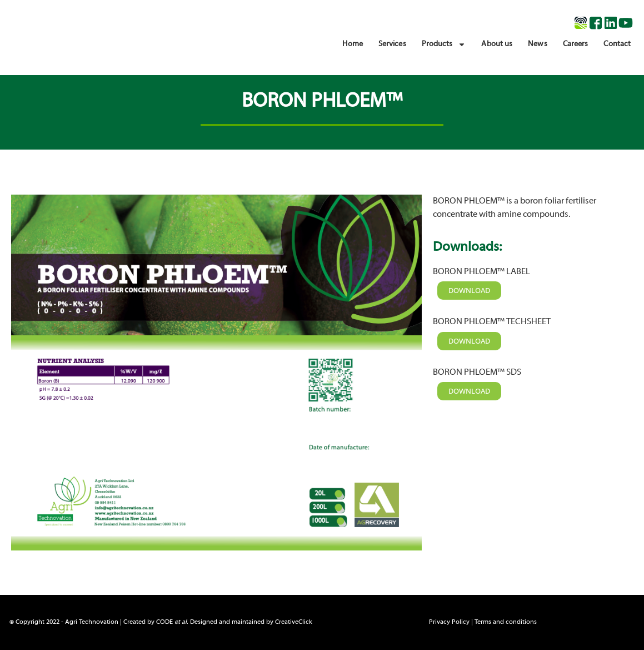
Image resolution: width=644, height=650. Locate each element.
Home (352, 44)
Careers (576, 44)
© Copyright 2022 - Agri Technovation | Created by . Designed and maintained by (161, 622)
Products (444, 44)
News (537, 44)
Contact (617, 44)
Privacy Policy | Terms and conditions (483, 622)
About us (497, 44)
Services (392, 44)
